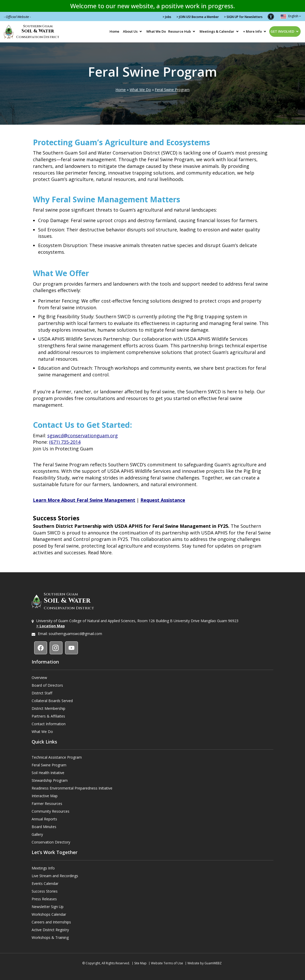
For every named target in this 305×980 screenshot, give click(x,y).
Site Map (140, 963)
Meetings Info (43, 868)
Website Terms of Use (167, 963)
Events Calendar (45, 883)
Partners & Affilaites (48, 716)
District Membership (48, 708)
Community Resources (51, 811)
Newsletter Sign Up (48, 907)
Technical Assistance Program (57, 757)
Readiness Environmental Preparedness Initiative (72, 788)
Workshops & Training (50, 937)
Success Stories (45, 891)
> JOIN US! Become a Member (198, 17)
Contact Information (49, 724)
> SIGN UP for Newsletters (243, 17)
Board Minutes (44, 827)
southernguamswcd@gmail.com (75, 634)
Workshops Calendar (49, 914)
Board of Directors (47, 685)
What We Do (156, 31)
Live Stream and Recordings (55, 876)
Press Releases (44, 899)
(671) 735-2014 (65, 442)
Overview (39, 678)
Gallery (37, 834)
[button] (271, 16)
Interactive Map (45, 796)
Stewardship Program (50, 780)
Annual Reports (44, 819)
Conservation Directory (51, 842)
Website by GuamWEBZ (205, 963)
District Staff (42, 693)
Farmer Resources (47, 804)
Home (114, 31)
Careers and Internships (51, 922)
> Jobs (167, 17)
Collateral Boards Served (52, 701)
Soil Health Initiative (48, 773)
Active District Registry (50, 930)
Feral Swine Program (172, 90)
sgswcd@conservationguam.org (83, 435)
